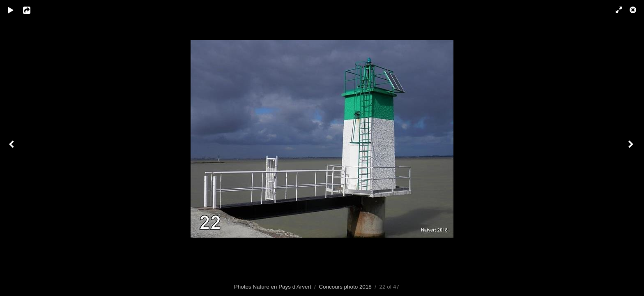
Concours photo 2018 (345, 287)
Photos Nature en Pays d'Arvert (273, 287)
